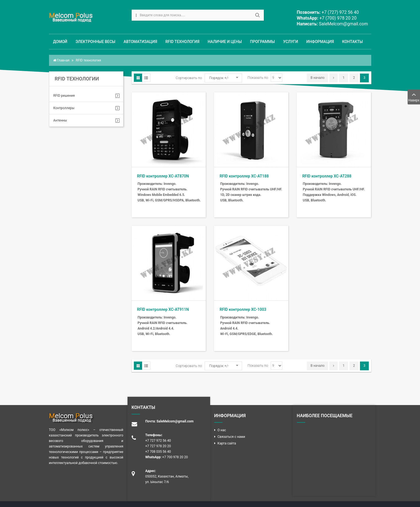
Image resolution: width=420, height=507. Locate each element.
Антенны (60, 120)
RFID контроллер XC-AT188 (244, 176)
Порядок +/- (219, 78)
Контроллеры (64, 108)
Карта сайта (227, 443)
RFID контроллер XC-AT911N (163, 309)
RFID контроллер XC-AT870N (163, 176)
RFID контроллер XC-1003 (243, 309)
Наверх (414, 97)
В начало (317, 78)
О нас (222, 430)
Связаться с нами (231, 437)
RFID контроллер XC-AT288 (327, 176)
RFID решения (64, 96)
